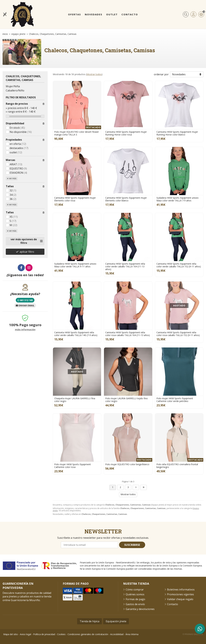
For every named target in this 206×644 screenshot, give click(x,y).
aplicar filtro (27, 252)
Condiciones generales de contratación (88, 634)
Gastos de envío (135, 604)
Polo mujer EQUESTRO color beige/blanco (127, 464)
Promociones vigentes (180, 594)
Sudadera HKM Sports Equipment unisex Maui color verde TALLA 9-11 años (75, 265)
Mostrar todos (94, 74)
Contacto (173, 604)
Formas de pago (135, 599)
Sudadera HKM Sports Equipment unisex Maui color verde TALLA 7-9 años (177, 199)
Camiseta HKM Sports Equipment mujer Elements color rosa (75, 199)
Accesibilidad (117, 634)
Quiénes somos (135, 594)
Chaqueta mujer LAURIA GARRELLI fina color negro (75, 400)
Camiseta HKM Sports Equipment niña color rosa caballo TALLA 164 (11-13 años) (128, 334)
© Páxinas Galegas (193, 634)
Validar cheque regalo (180, 599)
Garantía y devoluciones (140, 609)
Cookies (61, 634)
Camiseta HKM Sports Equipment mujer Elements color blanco (126, 199)
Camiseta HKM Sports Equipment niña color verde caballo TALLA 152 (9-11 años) (179, 265)
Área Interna (132, 634)
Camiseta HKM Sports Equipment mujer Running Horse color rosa (126, 133)
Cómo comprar (135, 590)
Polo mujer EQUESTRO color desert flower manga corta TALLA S (77, 133)
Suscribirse (132, 545)
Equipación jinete (116, 621)
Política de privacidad (44, 634)
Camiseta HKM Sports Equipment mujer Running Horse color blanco (177, 133)
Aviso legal (26, 634)
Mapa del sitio (11, 634)
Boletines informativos (181, 590)
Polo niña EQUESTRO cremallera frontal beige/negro (177, 466)
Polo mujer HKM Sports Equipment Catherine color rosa (73, 466)
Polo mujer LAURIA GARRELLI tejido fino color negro (126, 400)
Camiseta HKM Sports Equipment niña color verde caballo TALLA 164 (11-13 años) (125, 266)
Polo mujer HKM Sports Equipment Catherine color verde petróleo (175, 400)
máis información (25, 330)
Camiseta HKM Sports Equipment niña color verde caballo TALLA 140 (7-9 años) (76, 334)
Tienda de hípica (89, 621)
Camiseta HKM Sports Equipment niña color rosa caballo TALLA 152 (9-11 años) (178, 334)
